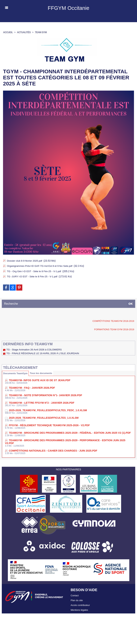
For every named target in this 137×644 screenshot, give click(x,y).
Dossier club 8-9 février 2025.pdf (25, 261)
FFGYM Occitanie (68, 8)
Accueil (8, 32)
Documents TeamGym (15, 372)
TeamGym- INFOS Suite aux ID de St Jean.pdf (37, 379)
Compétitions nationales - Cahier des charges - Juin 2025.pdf (49, 446)
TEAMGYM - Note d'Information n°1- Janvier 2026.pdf (42, 394)
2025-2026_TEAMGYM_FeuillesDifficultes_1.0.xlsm (40, 416)
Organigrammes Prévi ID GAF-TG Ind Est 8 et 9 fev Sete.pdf (40, 266)
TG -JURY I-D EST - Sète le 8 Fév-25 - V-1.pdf (33, 276)
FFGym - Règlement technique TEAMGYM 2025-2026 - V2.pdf (46, 424)
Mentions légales (79, 606)
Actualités (23, 32)
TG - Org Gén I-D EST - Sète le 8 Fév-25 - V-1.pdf (35, 271)
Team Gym (40, 32)
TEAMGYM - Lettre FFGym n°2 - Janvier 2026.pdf (39, 401)
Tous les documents (41, 372)
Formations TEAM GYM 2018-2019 (116, 328)
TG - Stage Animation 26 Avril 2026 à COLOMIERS (33, 348)
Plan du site (77, 596)
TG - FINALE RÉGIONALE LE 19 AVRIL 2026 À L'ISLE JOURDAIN (41, 352)
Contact (75, 591)
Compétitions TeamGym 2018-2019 (115, 320)
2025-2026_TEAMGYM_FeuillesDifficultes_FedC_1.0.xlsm (44, 409)
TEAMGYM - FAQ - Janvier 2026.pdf (30, 386)
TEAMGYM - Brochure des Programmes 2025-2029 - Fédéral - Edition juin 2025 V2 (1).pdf (64, 431)
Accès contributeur (80, 601)
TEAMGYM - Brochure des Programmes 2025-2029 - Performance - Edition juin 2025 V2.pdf (66, 439)
